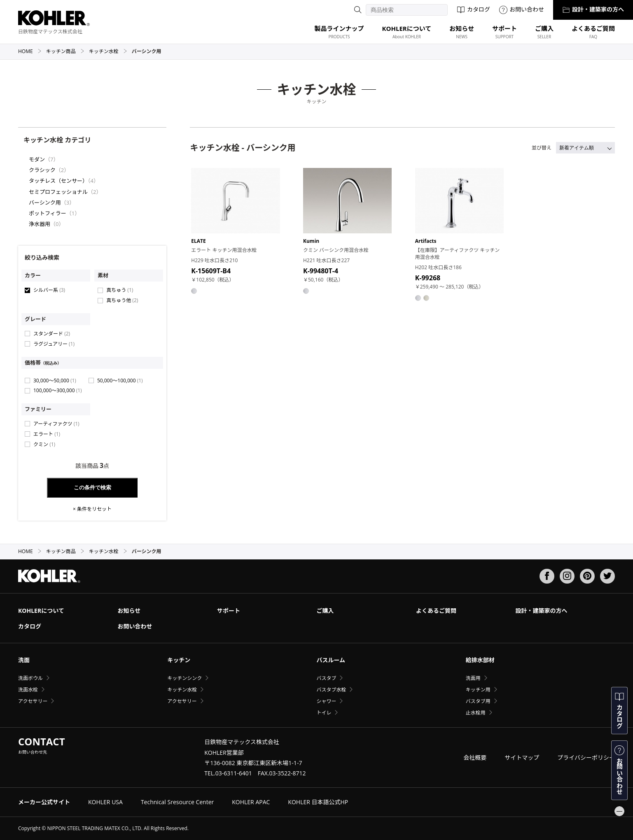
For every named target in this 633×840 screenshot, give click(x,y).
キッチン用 (478, 690)
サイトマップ (522, 757)
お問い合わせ (522, 9)
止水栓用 (476, 713)
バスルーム (331, 660)
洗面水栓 (28, 690)
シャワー (326, 701)
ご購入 (325, 611)
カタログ (473, 9)
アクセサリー (33, 701)
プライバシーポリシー (586, 757)
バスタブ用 (478, 701)
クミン (44, 444)
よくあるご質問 (436, 611)
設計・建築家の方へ (593, 9)
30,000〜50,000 (55, 380)
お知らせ (129, 611)
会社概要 (475, 757)
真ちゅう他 (122, 300)
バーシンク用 (45, 202)
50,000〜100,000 (120, 380)
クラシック (42, 170)
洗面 (24, 660)
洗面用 (473, 678)
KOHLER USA (105, 802)
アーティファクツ (56, 424)
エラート (47, 434)
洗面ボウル (30, 678)
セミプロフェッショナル (58, 192)
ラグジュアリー (54, 344)
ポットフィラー (48, 213)
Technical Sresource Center (177, 802)
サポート (229, 611)
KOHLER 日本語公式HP (318, 802)
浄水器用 (40, 224)
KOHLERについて (41, 611)
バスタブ (326, 678)
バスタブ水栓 (331, 690)
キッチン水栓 (108, 51)
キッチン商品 (65, 51)
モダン (37, 159)
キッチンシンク (185, 678)
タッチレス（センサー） (58, 181)
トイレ (324, 713)
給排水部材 (480, 660)
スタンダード (52, 334)
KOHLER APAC (251, 802)
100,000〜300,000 (58, 390)
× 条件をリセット (92, 509)
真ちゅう (120, 290)
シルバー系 (49, 290)
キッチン (179, 660)
